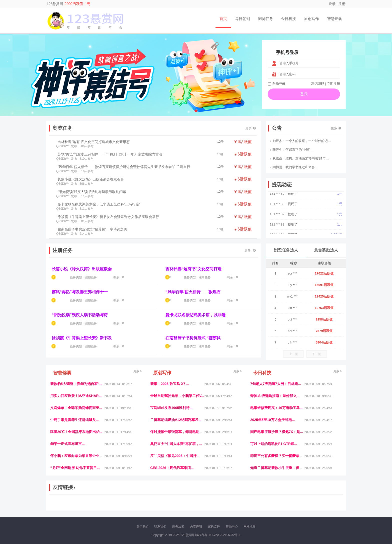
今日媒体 (275, 502)
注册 (342, 4)
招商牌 (132, 506)
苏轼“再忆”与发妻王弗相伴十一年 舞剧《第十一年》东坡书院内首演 (110, 154)
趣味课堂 (109, 506)
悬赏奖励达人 (326, 250)
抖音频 (168, 502)
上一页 (293, 354)
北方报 (301, 502)
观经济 (263, 502)
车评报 (220, 502)
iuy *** (292, 285)
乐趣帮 (97, 506)
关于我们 (142, 526)
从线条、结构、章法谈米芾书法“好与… (299, 158)
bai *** (292, 331)
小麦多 (196, 506)
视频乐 (140, 502)
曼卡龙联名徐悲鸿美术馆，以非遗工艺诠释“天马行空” (99, 204)
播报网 (252, 502)
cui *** (292, 319)
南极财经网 (237, 506)
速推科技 (289, 502)
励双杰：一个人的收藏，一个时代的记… (300, 141)
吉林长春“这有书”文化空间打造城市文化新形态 (94, 142)
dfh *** (292, 342)
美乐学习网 (60, 502)
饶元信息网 (77, 502)
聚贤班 (206, 506)
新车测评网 (313, 506)
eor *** (292, 273)
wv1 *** (292, 296)
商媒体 (185, 506)
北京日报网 (220, 506)
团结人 (288, 506)
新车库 (267, 506)
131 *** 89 (277, 198)
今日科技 (288, 19)
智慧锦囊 (334, 19)
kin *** (292, 308)
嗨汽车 (231, 502)
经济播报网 (154, 502)
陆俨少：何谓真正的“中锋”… (292, 150)
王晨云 (121, 506)
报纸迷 (164, 506)
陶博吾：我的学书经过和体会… (294, 167)
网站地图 (249, 526)
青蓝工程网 (93, 502)
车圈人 (242, 502)
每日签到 (242, 19)
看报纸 (153, 506)
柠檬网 (86, 506)
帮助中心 (232, 526)
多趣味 (75, 506)
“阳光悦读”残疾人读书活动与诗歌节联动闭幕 (92, 192)
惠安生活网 (127, 502)
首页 (223, 19)
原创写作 (311, 19)
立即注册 (333, 84)
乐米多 (174, 506)
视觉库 (189, 502)
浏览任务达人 (286, 250)
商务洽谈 (178, 526)
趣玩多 (326, 506)
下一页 (316, 354)
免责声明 (196, 526)
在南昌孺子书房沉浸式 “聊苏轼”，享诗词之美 (92, 229)
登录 (332, 4)
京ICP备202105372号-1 (225, 535)
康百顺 (65, 506)
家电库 (312, 502)
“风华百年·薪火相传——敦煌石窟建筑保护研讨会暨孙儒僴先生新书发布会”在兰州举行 (124, 167)
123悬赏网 (55, 4)
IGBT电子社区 (205, 502)
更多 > (137, 371)
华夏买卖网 (253, 506)
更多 (250, 128)
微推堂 (278, 506)
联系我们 (160, 526)
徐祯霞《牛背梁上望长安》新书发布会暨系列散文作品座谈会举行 (108, 217)
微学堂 (142, 506)
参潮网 (178, 502)
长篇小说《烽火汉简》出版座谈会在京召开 (91, 179)
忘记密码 (318, 84)
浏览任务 (265, 19)
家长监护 (214, 526)
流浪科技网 (110, 502)
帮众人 (299, 506)
